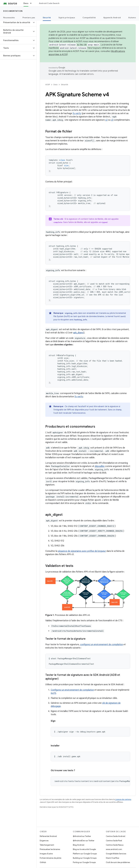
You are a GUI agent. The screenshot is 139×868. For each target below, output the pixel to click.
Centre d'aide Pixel (114, 841)
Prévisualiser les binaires (50, 849)
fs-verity (77, 113)
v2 (106, 120)
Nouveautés (9, 18)
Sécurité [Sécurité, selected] (47, 18)
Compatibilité (89, 18)
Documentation (13, 11)
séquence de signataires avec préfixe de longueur (82, 551)
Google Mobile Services (116, 854)
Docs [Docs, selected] (26, 3)
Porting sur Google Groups (84, 862)
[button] (16, 22)
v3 (112, 120)
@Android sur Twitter (82, 836)
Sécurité (64, 85)
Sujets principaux (67, 18)
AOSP (48, 85)
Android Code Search (49, 3)
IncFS (53, 693)
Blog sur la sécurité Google (84, 849)
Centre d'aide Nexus (115, 845)
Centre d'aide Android (116, 836)
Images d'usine (46, 854)
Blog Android (79, 845)
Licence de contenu (123, 799)
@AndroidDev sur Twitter (84, 841)
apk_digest (78, 333)
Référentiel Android (48, 836)
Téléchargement (47, 845)
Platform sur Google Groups (85, 854)
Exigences (44, 841)
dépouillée (100, 466)
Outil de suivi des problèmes (118, 862)
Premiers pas (29, 18)
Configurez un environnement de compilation (72, 690)
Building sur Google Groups (85, 858)
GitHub (43, 862)
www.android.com (114, 849)
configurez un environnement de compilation (102, 645)
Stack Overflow (113, 858)
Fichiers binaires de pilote (50, 858)
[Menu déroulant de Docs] (32, 3)
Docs (55, 85)
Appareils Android (112, 18)
